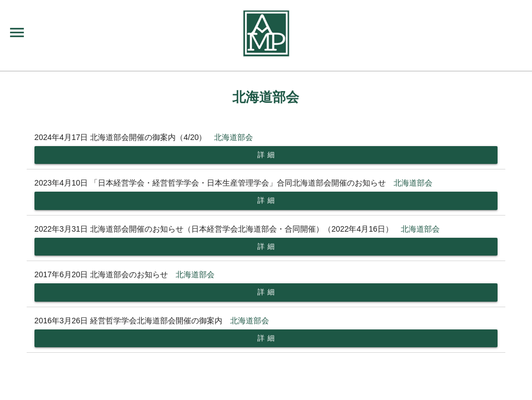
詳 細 (266, 155)
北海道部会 (233, 137)
